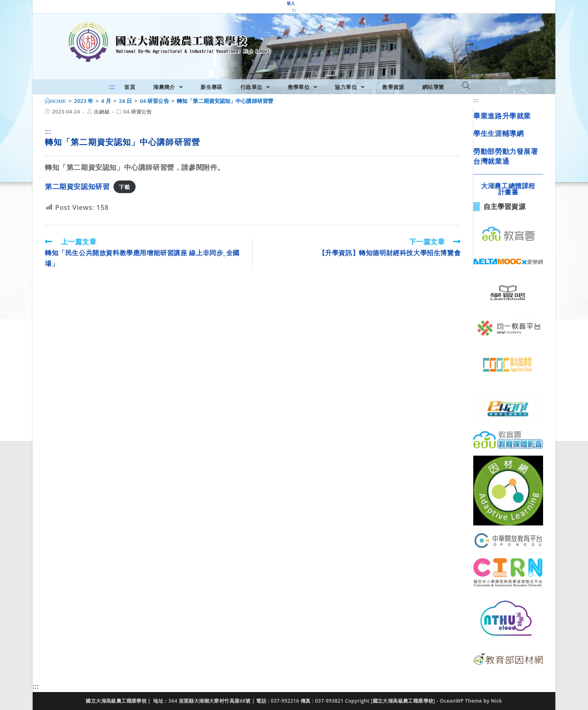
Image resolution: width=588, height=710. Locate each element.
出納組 (102, 112)
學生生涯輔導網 (498, 133)
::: (294, 10)
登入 (291, 3)
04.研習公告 (137, 112)
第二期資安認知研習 (77, 186)
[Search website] (466, 86)
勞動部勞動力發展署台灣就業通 (506, 156)
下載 (124, 187)
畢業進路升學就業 (502, 116)
